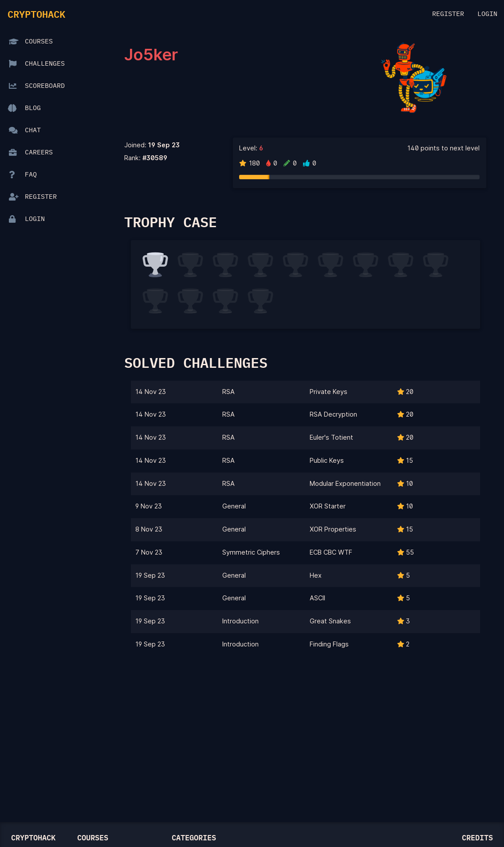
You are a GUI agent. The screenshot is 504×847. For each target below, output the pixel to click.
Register (448, 14)
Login (487, 14)
